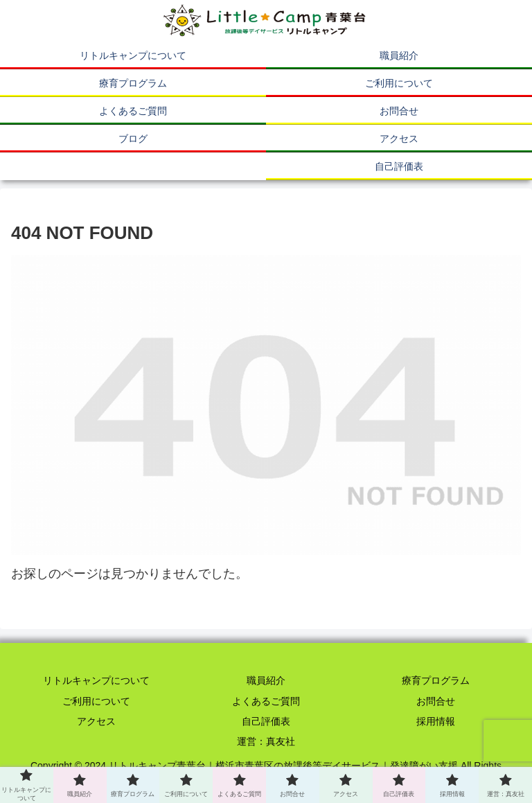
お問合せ (436, 701)
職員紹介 (266, 680)
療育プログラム (436, 680)
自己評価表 (266, 721)
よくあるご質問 (266, 701)
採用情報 (436, 721)
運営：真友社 (266, 741)
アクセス (96, 721)
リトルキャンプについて (96, 680)
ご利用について (96, 701)
